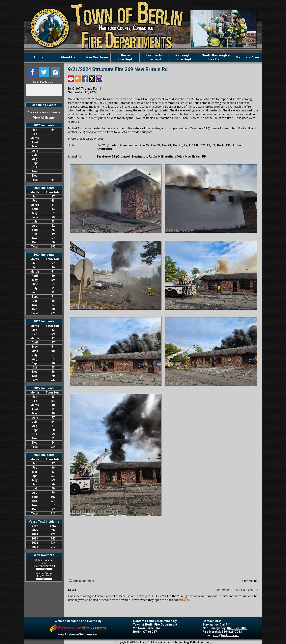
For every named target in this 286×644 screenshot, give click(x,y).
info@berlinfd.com (226, 635)
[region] (143, 57)
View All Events (44, 118)
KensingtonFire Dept (184, 57)
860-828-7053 (232, 632)
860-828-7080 (237, 628)
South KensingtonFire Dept (216, 57)
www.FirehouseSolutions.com (78, 634)
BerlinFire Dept (125, 57)
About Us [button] (68, 57)
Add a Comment (84, 581)
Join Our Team (96, 57)
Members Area (247, 57)
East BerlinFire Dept (154, 57)
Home (38, 57)
